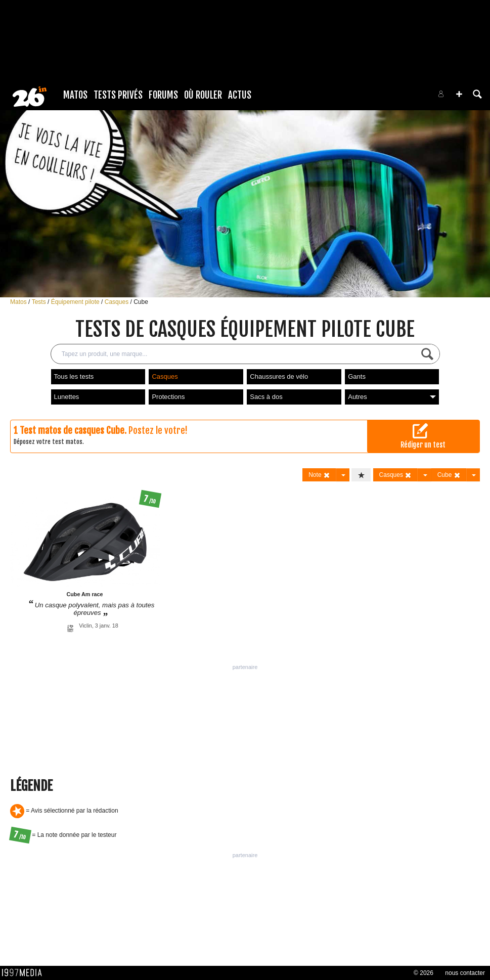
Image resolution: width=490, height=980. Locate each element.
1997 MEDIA (25, 973)
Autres (392, 397)
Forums (163, 95)
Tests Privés (118, 95)
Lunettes (67, 397)
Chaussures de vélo (279, 376)
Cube (141, 302)
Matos (75, 95)
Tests (40, 302)
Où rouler (203, 95)
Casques (118, 302)
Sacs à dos (266, 397)
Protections (168, 397)
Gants (357, 376)
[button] (459, 94)
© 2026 (424, 973)
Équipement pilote (76, 302)
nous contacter (465, 973)
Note (319, 475)
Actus (240, 95)
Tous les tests (74, 376)
